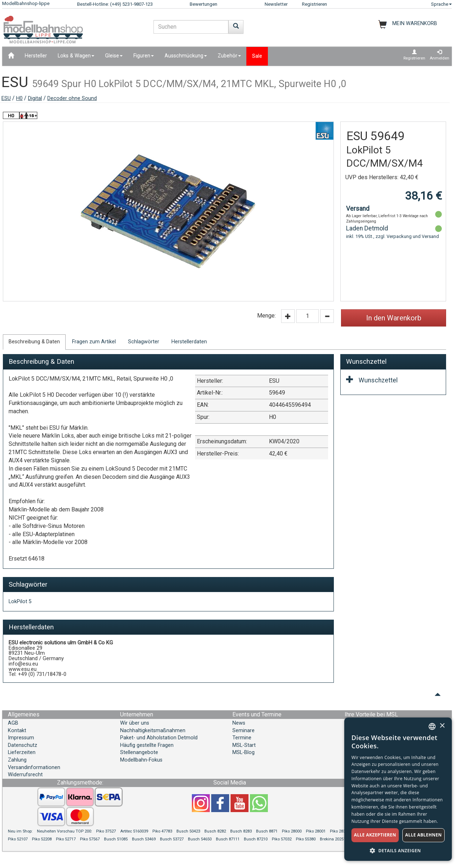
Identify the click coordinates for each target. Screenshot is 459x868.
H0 (19, 98)
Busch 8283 (241, 831)
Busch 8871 (267, 831)
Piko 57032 (282, 839)
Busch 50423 (188, 831)
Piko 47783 (162, 831)
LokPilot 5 (20, 602)
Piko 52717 (66, 839)
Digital (35, 98)
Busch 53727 (172, 839)
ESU (6, 98)
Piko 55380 (306, 839)
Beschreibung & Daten (34, 342)
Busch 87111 (228, 839)
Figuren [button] (144, 56)
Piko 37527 (106, 831)
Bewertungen (204, 4)
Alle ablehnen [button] (423, 835)
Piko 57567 (90, 839)
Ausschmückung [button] (186, 56)
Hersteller (36, 56)
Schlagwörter (144, 342)
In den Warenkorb (394, 318)
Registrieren (314, 4)
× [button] (442, 726)
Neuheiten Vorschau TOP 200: (65, 831)
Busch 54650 (200, 839)
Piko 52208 (42, 839)
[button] (398, 850)
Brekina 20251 (333, 839)
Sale (257, 56)
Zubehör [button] (229, 56)
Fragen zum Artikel (94, 342)
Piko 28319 (340, 831)
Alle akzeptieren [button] (375, 835)
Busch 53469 (144, 839)
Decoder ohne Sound (72, 98)
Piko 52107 (18, 839)
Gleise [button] (114, 56)
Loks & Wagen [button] (76, 56)
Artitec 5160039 (134, 831)
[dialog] (398, 789)
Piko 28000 (292, 831)
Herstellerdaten (189, 342)
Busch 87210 (256, 839)
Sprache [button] (441, 4)
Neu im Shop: (20, 831)
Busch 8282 (215, 831)
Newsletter (276, 4)
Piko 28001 (316, 831)
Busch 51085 (116, 839)
